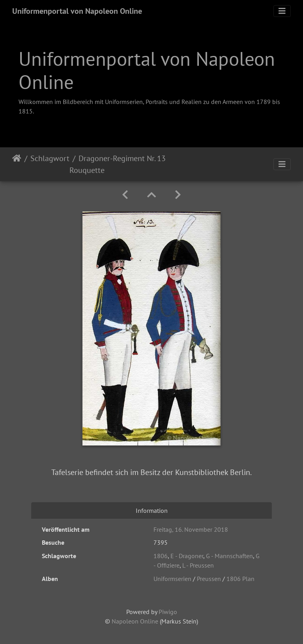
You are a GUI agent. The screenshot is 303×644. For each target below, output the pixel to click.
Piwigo (168, 612)
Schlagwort (50, 158)
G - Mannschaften (229, 556)
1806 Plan (240, 579)
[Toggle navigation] (282, 11)
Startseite (17, 164)
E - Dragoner (187, 556)
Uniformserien (172, 579)
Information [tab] (152, 510)
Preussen (209, 579)
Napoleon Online (135, 621)
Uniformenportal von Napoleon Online (77, 11)
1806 (161, 556)
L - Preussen (198, 565)
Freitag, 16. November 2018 (191, 529)
